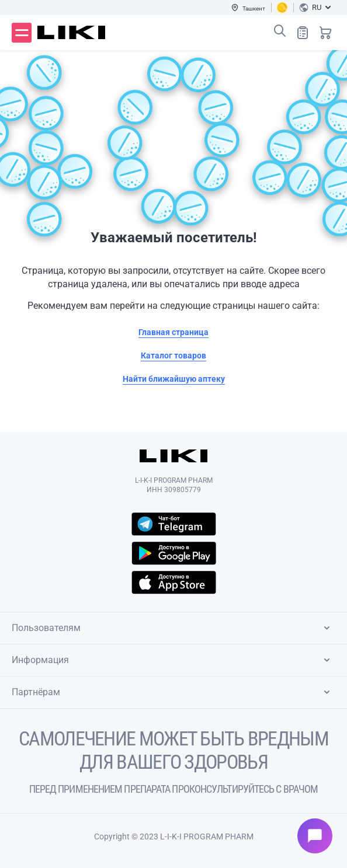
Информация (173, 660)
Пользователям (173, 628)
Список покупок (303, 32)
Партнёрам (173, 692)
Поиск (280, 31)
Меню (22, 33)
